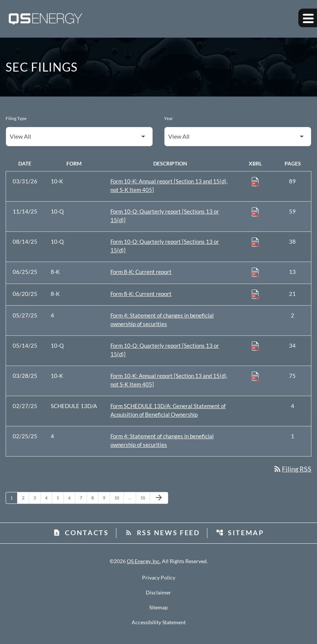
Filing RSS (292, 469)
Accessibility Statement (159, 623)
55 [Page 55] (145, 498)
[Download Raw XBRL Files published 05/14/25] (255, 346)
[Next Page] (159, 498)
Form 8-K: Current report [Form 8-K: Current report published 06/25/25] (141, 272)
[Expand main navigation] (308, 19)
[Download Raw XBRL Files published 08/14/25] (255, 242)
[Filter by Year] (238, 137)
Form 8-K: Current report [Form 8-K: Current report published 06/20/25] (141, 294)
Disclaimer (158, 593)
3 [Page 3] (37, 498)
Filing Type (16, 118)
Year (169, 118)
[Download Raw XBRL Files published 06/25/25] (255, 272)
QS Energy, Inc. (144, 561)
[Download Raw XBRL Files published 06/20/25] (255, 294)
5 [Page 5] (60, 498)
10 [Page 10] (119, 498)
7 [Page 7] (83, 498)
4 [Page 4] (48, 498)
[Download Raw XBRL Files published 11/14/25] (255, 212)
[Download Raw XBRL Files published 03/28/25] (255, 376)
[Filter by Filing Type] (79, 137)
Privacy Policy (159, 578)
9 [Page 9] (106, 498)
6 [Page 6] (72, 498)
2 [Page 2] (25, 498)
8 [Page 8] (95, 498)
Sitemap (240, 533)
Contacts (81, 533)
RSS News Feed (162, 533)
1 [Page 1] (14, 498)
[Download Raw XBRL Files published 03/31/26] (255, 181)
